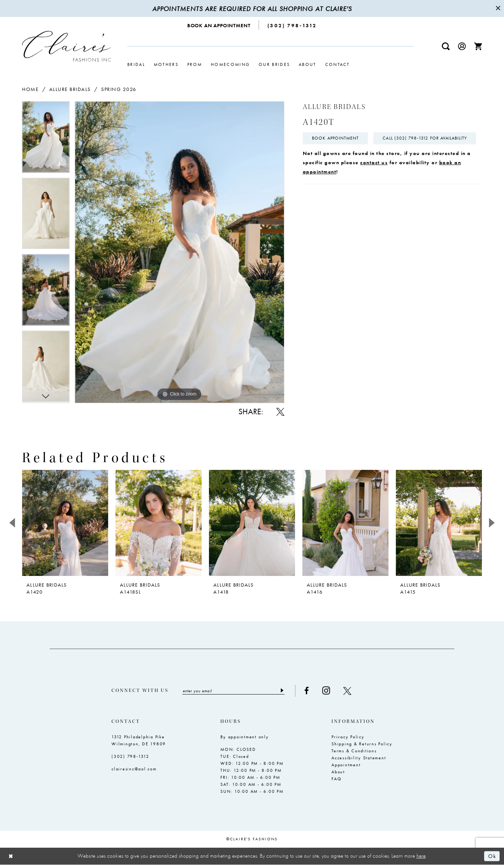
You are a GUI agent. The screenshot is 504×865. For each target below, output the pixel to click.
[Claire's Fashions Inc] (67, 46)
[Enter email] (234, 691)
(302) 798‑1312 (130, 756)
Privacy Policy (348, 737)
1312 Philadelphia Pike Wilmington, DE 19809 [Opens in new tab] (139, 740)
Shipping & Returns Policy (362, 744)
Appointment (346, 765)
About (338, 772)
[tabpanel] (46, 140)
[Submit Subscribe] (283, 691)
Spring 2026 (119, 89)
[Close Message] (497, 8)
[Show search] (446, 46)
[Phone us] (292, 25)
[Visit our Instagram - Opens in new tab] (328, 691)
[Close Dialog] (11, 856)
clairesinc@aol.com (134, 769)
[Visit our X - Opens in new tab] (349, 691)
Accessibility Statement (359, 758)
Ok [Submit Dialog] (492, 856)
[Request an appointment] (219, 25)
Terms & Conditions (354, 751)
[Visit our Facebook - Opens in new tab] (308, 691)
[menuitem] (219, 25)
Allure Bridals (70, 89)
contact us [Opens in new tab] (374, 180)
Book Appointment (336, 138)
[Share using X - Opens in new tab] (280, 412)
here (421, 856)
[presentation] (65, 523)
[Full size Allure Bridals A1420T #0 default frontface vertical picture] (180, 252)
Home (30, 89)
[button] (462, 46)
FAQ (336, 779)
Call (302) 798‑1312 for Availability (355, 156)
